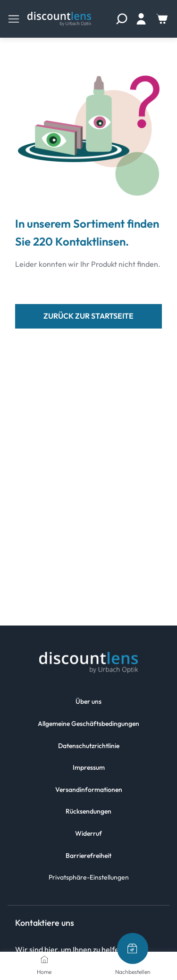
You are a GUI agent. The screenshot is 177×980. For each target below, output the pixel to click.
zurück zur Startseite (88, 316)
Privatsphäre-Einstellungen (89, 877)
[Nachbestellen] (133, 948)
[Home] (44, 959)
